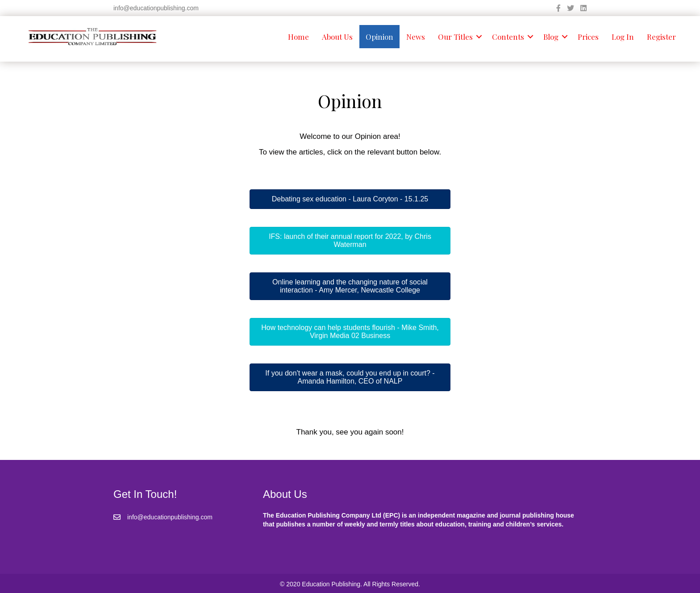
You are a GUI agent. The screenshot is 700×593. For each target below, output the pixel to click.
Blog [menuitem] (551, 37)
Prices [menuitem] (588, 37)
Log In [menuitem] (623, 37)
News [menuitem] (416, 37)
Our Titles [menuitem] (455, 37)
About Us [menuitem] (337, 37)
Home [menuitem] (298, 37)
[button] (479, 37)
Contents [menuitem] (508, 37)
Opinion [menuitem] (379, 37)
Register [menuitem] (661, 37)
